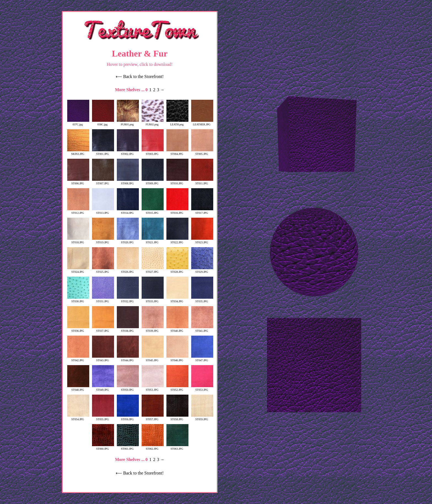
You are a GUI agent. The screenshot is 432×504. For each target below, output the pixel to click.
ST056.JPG (128, 418)
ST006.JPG (78, 182)
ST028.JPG (177, 270)
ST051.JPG (153, 388)
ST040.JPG (177, 329)
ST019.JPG (103, 241)
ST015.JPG (153, 211)
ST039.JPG (153, 329)
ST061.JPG (128, 447)
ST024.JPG (78, 270)
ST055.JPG (103, 418)
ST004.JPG (177, 152)
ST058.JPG (177, 418)
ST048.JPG (78, 388)
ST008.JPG (128, 182)
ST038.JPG (128, 329)
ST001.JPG (103, 152)
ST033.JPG (153, 300)
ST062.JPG (153, 447)
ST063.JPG (177, 447)
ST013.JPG (103, 211)
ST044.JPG (128, 359)
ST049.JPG (103, 388)
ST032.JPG (128, 300)
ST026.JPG (128, 270)
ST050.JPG (128, 388)
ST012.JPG (78, 211)
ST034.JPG (177, 300)
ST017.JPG (202, 211)
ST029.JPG (202, 270)
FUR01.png (128, 123)
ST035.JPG (202, 300)
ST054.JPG (78, 418)
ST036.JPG (78, 329)
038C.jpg (103, 123)
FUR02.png (153, 123)
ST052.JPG (177, 388)
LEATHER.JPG (202, 123)
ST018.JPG (78, 241)
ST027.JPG (153, 270)
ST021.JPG (153, 241)
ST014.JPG (128, 211)
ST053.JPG (202, 388)
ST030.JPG (78, 300)
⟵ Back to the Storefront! (140, 76)
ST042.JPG (78, 359)
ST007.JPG (103, 182)
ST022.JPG (177, 241)
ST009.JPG (153, 182)
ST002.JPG (128, 152)
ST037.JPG (103, 329)
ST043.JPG (103, 359)
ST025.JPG (103, 270)
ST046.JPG (177, 359)
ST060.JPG (103, 447)
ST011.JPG (202, 182)
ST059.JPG (202, 418)
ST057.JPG (153, 418)
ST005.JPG (202, 152)
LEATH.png (177, 123)
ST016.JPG (177, 211)
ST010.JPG (177, 182)
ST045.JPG (153, 359)
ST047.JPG (202, 359)
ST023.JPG (202, 241)
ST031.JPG (103, 300)
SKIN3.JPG (78, 152)
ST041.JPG (202, 329)
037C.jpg (78, 123)
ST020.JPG (128, 241)
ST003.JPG (153, 152)
